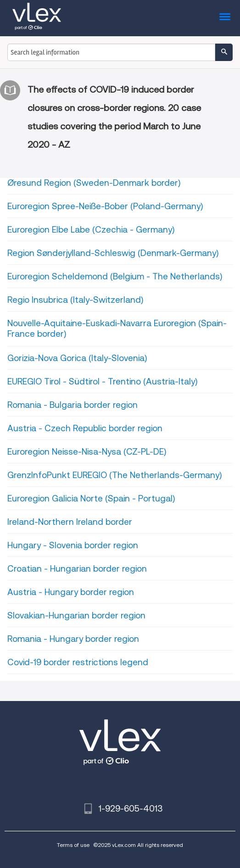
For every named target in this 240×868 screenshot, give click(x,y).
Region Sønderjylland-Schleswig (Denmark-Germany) (113, 253)
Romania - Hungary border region (73, 639)
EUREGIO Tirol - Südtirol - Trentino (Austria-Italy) (102, 381)
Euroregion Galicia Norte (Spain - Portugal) (91, 498)
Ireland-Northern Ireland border (70, 522)
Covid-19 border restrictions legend (78, 662)
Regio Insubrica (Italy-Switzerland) (75, 300)
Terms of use (73, 845)
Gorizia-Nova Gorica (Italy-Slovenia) (77, 358)
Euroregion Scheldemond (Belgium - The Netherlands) (115, 276)
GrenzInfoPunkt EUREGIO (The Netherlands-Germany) (114, 475)
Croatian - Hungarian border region (77, 569)
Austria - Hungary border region (71, 592)
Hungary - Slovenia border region (73, 545)
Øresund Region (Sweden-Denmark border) (94, 183)
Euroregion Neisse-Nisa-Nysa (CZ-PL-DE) (87, 452)
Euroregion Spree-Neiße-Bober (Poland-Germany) (105, 206)
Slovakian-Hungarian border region (76, 615)
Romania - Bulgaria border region (73, 405)
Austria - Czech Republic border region (85, 428)
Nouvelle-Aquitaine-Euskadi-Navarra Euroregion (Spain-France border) (117, 328)
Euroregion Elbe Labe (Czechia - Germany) (91, 230)
